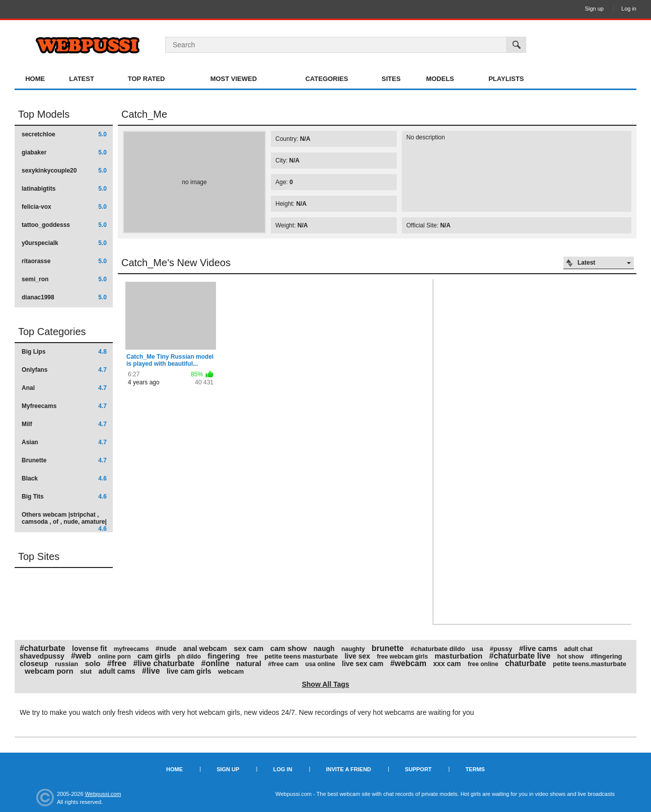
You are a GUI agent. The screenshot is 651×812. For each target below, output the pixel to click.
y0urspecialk (64, 243)
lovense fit (89, 648)
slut (86, 671)
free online (483, 664)
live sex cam (363, 664)
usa (477, 649)
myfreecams (131, 649)
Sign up (594, 9)
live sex (357, 656)
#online (215, 663)
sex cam (248, 648)
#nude (166, 648)
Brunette (64, 460)
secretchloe (64, 134)
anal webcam (205, 648)
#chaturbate (43, 648)
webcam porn (49, 671)
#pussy (501, 649)
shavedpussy (42, 656)
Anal (64, 388)
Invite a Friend (348, 769)
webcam (231, 671)
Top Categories (52, 332)
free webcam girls (402, 657)
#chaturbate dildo (438, 649)
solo (93, 663)
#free (117, 663)
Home (35, 79)
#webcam (408, 663)
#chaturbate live (520, 656)
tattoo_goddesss (64, 225)
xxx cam (447, 664)
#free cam (283, 664)
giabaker (64, 152)
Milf (64, 424)
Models (440, 79)
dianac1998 (64, 297)
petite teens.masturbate (590, 664)
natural (249, 663)
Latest (82, 79)
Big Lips (64, 352)
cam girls (154, 656)
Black (64, 478)
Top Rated (147, 79)
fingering (224, 656)
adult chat (578, 649)
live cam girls (189, 671)
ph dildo (189, 657)
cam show (289, 648)
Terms (475, 769)
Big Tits (64, 497)
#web (81, 656)
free (252, 657)
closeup (34, 663)
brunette (388, 648)
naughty (353, 649)
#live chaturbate (164, 663)
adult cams (117, 671)
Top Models (44, 114)
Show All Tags (325, 684)
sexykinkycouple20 (64, 171)
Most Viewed (234, 79)
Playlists (506, 79)
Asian (64, 442)
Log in (629, 9)
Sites (391, 79)
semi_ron (64, 279)
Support (418, 769)
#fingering (606, 656)
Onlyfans (64, 370)
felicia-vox (64, 207)
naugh (324, 648)
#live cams (538, 648)
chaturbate (526, 663)
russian (66, 664)
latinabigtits (64, 189)
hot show (571, 657)
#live (151, 671)
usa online (320, 664)
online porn (114, 657)
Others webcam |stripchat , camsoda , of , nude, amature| (64, 521)
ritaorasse (64, 261)
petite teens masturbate (301, 656)
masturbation (458, 656)
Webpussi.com (103, 794)
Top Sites (39, 556)
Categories (327, 79)
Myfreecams (64, 406)
